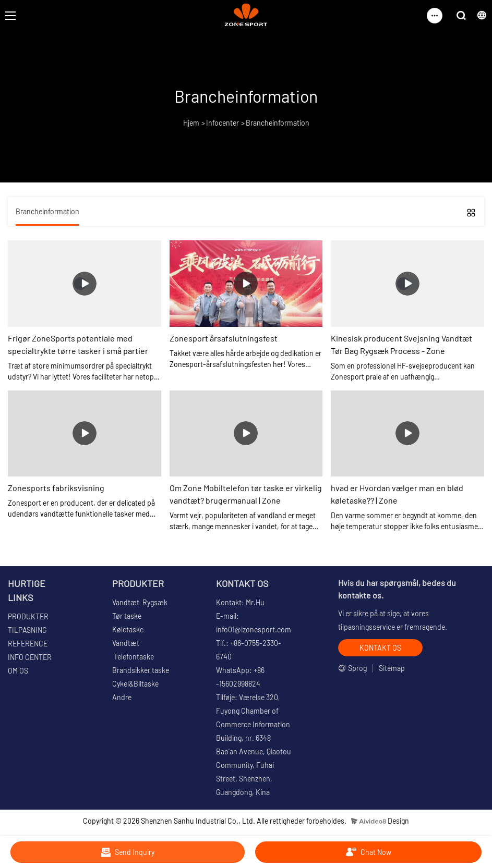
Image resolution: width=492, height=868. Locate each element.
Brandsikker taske (141, 670)
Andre (122, 697)
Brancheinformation (278, 123)
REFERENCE (28, 644)
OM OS (18, 671)
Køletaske (128, 629)
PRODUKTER (28, 616)
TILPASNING (27, 630)
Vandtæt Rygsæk (140, 602)
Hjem (191, 123)
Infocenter (223, 123)
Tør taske (127, 616)
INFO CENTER (30, 657)
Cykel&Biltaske (135, 684)
